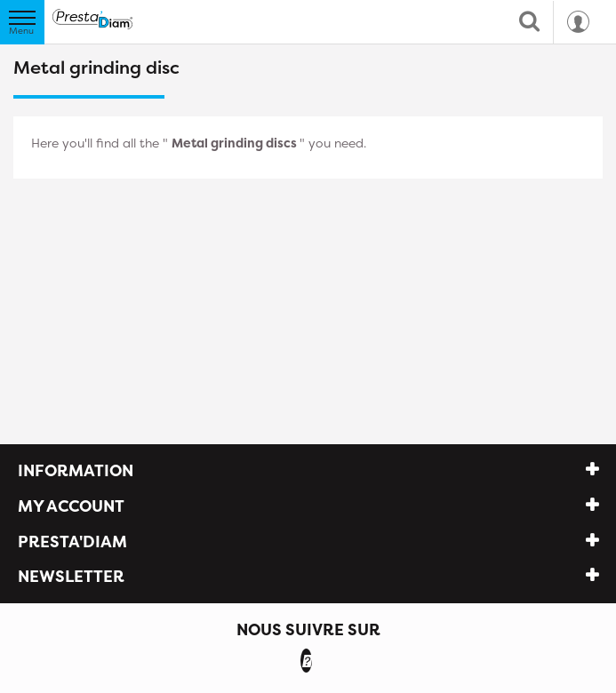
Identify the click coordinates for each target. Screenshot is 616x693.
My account (71, 506)
